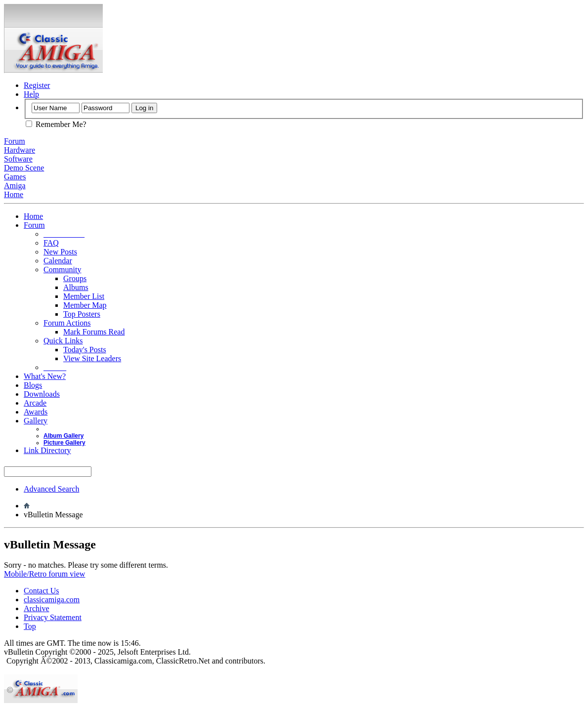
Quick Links (63, 341)
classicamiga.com (52, 600)
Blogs (33, 385)
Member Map (85, 305)
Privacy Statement (53, 617)
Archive (37, 608)
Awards (36, 412)
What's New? (45, 376)
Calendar (58, 261)
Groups (75, 278)
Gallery (36, 421)
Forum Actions (67, 323)
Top (30, 626)
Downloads (42, 394)
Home (33, 216)
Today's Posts (85, 350)
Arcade (35, 403)
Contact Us (42, 591)
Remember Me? (56, 124)
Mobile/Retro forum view (44, 574)
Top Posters (82, 314)
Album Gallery (63, 436)
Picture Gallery (64, 443)
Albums (76, 287)
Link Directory (47, 450)
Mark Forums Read (94, 332)
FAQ (51, 243)
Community (62, 270)
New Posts (60, 252)
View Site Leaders (92, 358)
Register (37, 85)
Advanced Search (51, 489)
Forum (34, 225)
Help (31, 94)
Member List (84, 296)
